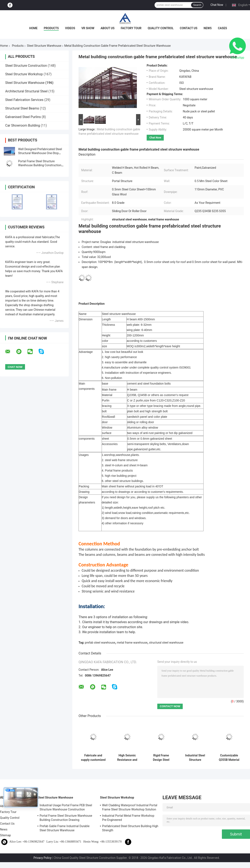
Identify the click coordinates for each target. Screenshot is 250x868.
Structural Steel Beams (22, 108)
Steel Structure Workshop (24, 74)
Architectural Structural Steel (26, 91)
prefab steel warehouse (100, 643)
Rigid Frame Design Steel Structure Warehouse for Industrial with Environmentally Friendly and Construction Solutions (161, 758)
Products (51, 28)
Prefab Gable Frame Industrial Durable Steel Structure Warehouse (65, 828)
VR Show (88, 28)
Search (197, 5)
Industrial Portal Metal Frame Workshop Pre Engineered (128, 818)
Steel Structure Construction (26, 66)
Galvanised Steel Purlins (23, 117)
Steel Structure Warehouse (44, 46)
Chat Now (217, 5)
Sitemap (5, 835)
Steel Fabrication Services (24, 100)
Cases (222, 28)
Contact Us (189, 28)
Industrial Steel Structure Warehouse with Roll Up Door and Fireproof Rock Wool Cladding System (195, 758)
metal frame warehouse (132, 643)
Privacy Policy (42, 858)
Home (33, 28)
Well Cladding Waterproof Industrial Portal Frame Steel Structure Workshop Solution (130, 807)
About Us (108, 28)
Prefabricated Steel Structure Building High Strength (130, 828)
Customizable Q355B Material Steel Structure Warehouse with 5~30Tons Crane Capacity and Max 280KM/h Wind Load (229, 758)
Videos (70, 28)
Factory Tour (131, 28)
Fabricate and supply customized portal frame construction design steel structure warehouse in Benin (93, 758)
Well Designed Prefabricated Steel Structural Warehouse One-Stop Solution (40, 153)
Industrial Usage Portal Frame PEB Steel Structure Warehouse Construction (66, 807)
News (208, 28)
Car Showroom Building (23, 125)
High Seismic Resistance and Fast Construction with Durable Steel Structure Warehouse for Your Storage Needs (127, 758)
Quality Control (161, 28)
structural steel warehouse (166, 643)
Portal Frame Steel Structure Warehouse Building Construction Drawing (40, 165)
